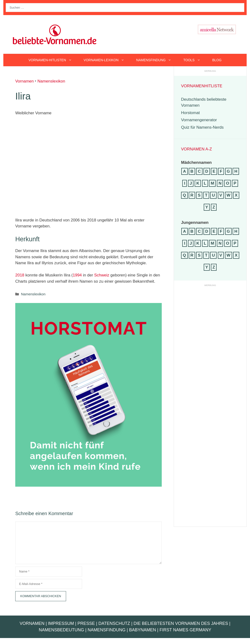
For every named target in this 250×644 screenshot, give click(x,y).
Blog (217, 60)
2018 (20, 275)
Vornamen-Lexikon (107, 60)
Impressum (61, 623)
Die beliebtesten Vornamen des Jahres (181, 623)
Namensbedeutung (62, 630)
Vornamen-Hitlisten (53, 60)
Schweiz (102, 275)
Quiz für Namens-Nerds (202, 127)
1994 (77, 275)
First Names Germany (185, 630)
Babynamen (143, 630)
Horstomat (190, 113)
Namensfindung (157, 60)
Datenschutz (114, 623)
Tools (195, 60)
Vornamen (25, 81)
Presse (86, 623)
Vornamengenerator (199, 120)
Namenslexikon (51, 81)
